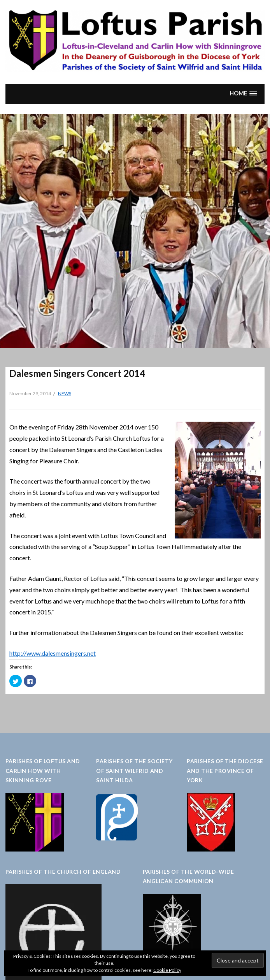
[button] (243, 94)
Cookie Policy (167, 970)
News (65, 393)
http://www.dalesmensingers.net (53, 653)
